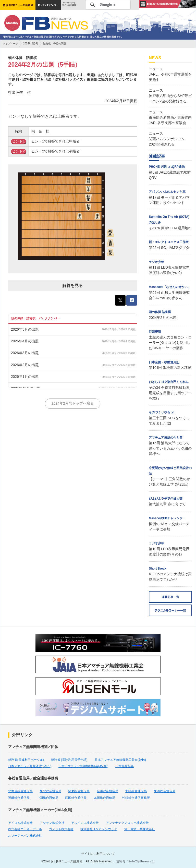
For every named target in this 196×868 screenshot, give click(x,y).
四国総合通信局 (76, 798)
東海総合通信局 (165, 791)
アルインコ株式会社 (85, 823)
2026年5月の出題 (25, 329)
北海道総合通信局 (20, 791)
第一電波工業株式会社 (140, 829)
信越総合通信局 (107, 791)
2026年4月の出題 (25, 341)
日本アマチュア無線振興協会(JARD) (83, 766)
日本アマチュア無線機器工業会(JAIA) (120, 760)
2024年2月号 (31, 44)
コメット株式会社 (61, 829)
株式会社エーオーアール (25, 829)
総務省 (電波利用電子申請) (69, 760)
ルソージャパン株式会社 (25, 836)
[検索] (107, 5)
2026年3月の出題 (25, 353)
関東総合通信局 (79, 791)
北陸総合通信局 (136, 791)
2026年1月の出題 (25, 377)
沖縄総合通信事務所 (136, 798)
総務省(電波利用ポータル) (26, 760)
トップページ (10, 44)
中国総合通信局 (47, 798)
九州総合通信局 (104, 798)
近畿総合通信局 (19, 798)
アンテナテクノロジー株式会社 (127, 823)
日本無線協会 (125, 766)
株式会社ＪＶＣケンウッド (99, 829)
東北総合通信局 (51, 791)
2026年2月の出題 (25, 365)
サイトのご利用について (98, 854)
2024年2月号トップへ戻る (73, 403)
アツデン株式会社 (52, 823)
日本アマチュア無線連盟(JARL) (30, 766)
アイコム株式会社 (20, 823)
